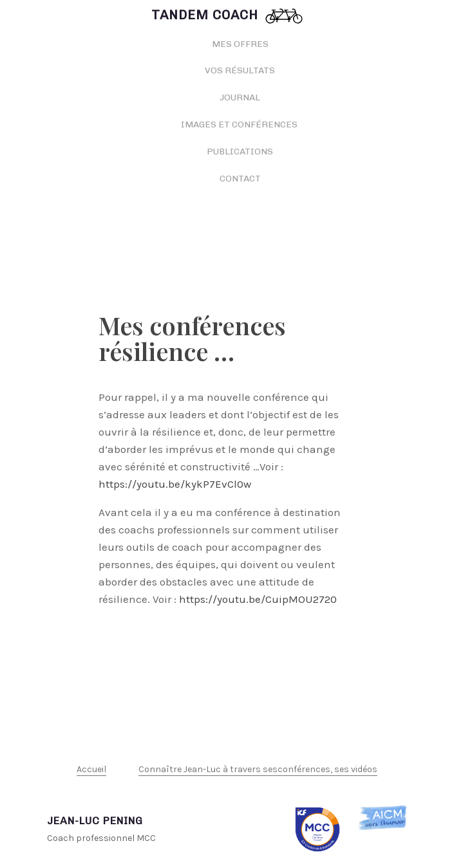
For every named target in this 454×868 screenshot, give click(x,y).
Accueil (91, 769)
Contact (240, 179)
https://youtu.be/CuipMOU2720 (258, 599)
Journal (240, 97)
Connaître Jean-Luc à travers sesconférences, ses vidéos (258, 769)
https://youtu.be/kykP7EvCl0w (175, 484)
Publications (240, 152)
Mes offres (240, 44)
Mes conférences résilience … (192, 338)
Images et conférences (240, 125)
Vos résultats (240, 70)
